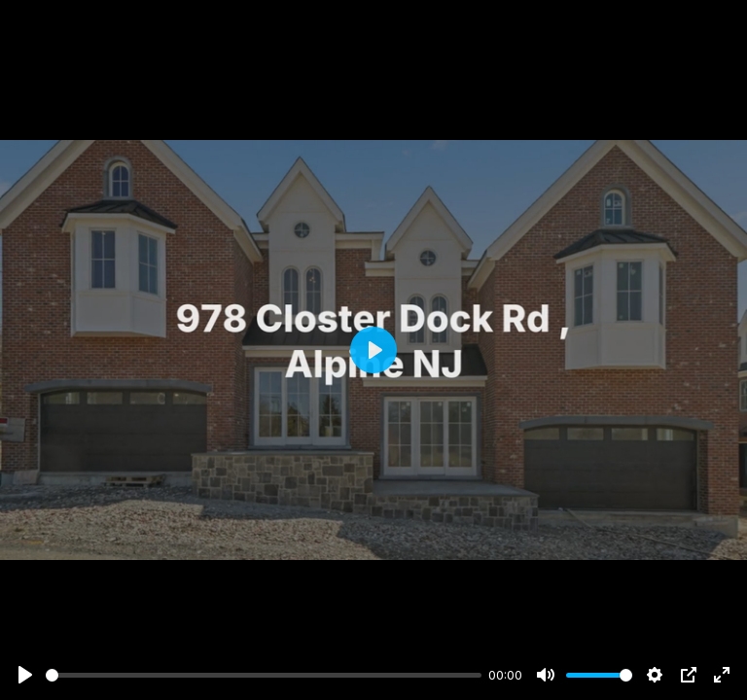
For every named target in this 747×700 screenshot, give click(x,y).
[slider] (264, 675)
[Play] (25, 675)
